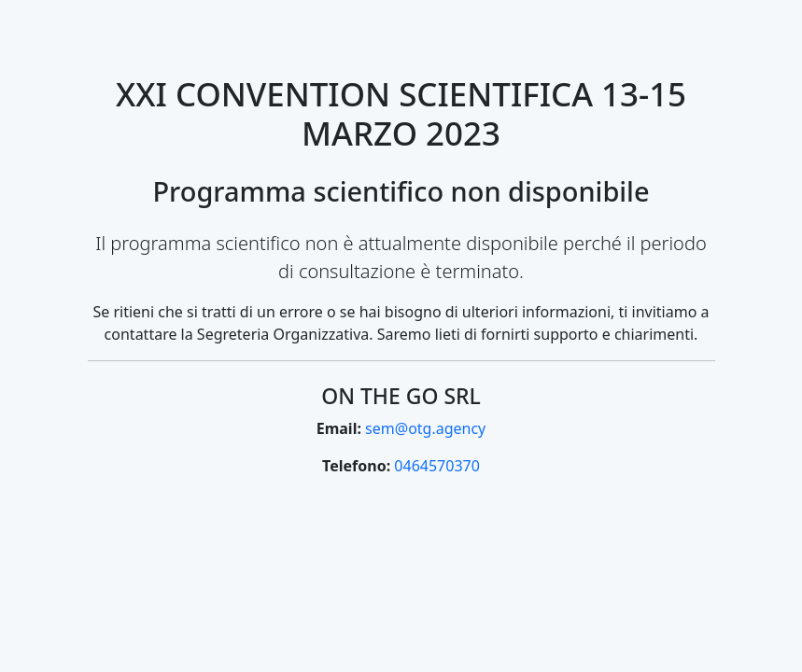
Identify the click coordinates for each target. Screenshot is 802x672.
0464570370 (437, 466)
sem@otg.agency (425, 428)
